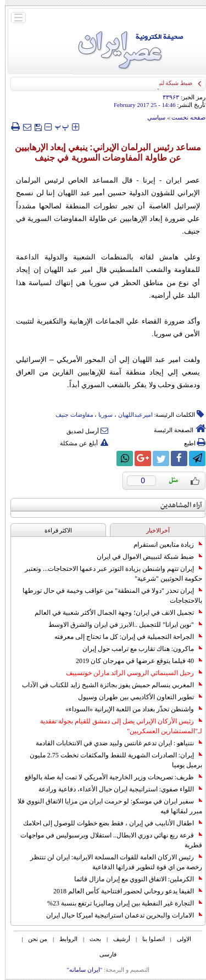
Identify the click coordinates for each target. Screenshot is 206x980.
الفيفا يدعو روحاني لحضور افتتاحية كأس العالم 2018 (123, 891)
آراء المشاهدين (176, 505)
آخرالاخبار (153, 530)
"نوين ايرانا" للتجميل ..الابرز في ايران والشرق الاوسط (120, 625)
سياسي (151, 117)
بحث (90, 939)
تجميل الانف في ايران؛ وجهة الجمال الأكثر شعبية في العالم (113, 613)
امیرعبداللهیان (130, 415)
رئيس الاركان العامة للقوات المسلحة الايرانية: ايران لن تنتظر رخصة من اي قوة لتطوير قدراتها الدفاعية (111, 862)
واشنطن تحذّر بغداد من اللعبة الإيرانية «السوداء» (129, 709)
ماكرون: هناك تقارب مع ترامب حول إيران (137, 649)
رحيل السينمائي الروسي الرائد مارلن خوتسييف (129, 673)
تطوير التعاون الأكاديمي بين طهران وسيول (135, 697)
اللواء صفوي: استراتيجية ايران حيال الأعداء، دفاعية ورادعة (115, 789)
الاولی (179, 939)
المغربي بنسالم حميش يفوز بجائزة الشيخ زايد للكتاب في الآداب (107, 685)
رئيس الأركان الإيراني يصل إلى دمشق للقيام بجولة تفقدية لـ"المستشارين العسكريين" (116, 726)
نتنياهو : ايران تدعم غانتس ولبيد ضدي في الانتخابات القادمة (114, 743)
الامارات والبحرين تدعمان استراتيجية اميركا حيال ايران (119, 915)
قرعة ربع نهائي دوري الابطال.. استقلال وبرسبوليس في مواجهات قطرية (106, 840)
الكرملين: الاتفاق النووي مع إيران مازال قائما (133, 879)
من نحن (33, 939)
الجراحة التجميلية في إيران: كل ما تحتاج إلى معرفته (123, 637)
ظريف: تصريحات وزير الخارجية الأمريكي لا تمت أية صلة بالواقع (108, 777)
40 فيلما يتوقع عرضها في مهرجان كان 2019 (134, 661)
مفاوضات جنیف (69, 415)
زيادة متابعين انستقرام (163, 545)
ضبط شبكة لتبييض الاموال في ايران (144, 557)
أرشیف (117, 939)
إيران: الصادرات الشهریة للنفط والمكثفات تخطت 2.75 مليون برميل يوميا (111, 760)
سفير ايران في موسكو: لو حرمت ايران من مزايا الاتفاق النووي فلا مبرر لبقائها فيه (105, 806)
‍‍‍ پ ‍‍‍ (57, 126)
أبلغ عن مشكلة (79, 443)
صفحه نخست (183, 117)
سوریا (101, 415)
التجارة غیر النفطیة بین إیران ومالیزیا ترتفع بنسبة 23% (120, 903)
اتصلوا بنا (149, 939)
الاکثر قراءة (54, 530)
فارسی (103, 954)
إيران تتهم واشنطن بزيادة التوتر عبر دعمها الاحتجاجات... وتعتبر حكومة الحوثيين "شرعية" (108, 574)
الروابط (63, 939)
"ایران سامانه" (79, 970)
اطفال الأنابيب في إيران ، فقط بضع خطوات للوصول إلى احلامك (108, 823)
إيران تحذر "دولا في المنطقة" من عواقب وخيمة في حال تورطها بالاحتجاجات (107, 596)
